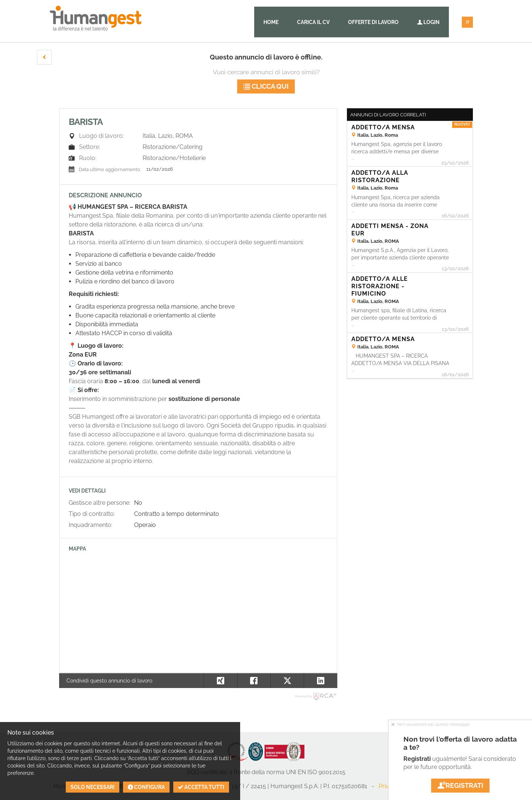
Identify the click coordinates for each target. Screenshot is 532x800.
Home (271, 22)
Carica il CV (313, 22)
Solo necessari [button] (93, 787)
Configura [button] (146, 787)
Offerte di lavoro (373, 22)
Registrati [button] (460, 785)
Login (428, 22)
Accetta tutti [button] (201, 787)
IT (468, 22)
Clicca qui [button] (266, 86)
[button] (44, 57)
